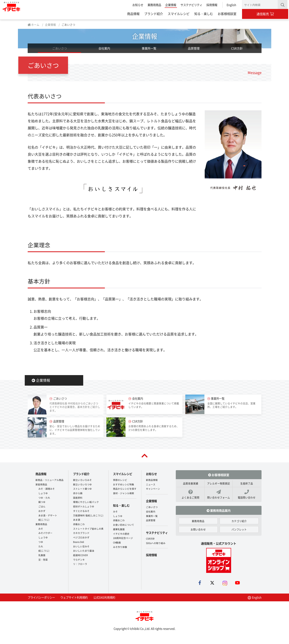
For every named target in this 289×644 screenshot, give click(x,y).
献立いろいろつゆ (82, 485)
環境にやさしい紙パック (86, 502)
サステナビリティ (191, 5)
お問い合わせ (198, 532)
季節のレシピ (120, 480)
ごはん (42, 507)
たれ (41, 547)
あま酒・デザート (48, 516)
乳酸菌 (42, 556)
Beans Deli (79, 542)
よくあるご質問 (191, 497)
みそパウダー (45, 533)
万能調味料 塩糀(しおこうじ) (88, 516)
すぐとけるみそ (81, 511)
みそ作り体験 (120, 545)
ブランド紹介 (153, 14)
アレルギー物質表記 (219, 486)
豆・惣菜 (43, 560)
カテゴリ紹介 (239, 523)
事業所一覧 (149, 50)
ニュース (151, 485)
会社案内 (104, 50)
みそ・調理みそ (47, 489)
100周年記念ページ (123, 537)
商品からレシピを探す (125, 489)
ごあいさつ (60, 50)
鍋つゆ (42, 502)
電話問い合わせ (247, 497)
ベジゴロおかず (81, 538)
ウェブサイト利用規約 (74, 600)
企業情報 (170, 5)
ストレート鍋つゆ (82, 489)
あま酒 (77, 520)
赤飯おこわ (79, 524)
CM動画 (117, 541)
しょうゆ (43, 493)
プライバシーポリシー (41, 600)
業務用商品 (153, 5)
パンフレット (239, 532)
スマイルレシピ (178, 14)
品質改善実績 (191, 486)
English (231, 5)
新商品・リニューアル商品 (49, 480)
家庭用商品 (41, 485)
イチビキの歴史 (121, 532)
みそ (41, 529)
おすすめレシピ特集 (124, 485)
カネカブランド (81, 533)
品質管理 (194, 50)
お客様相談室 (226, 14)
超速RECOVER (80, 556)
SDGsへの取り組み (156, 540)
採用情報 (211, 5)
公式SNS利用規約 (104, 600)
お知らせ (137, 5)
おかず (42, 511)
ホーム (34, 26)
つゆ (41, 542)
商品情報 (133, 14)
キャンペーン (153, 489)
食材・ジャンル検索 (124, 493)
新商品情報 (152, 480)
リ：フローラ (80, 564)
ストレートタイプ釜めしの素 (88, 529)
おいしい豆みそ (81, 547)
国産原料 (78, 498)
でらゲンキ (79, 560)
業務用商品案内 (219, 513)
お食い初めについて (124, 523)
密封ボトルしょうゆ (84, 507)
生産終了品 (247, 486)
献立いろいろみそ (82, 480)
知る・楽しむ (203, 14)
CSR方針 (237, 50)
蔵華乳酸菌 (119, 528)
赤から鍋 (78, 493)
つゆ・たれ (44, 498)
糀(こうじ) (44, 520)
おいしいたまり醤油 (84, 551)
